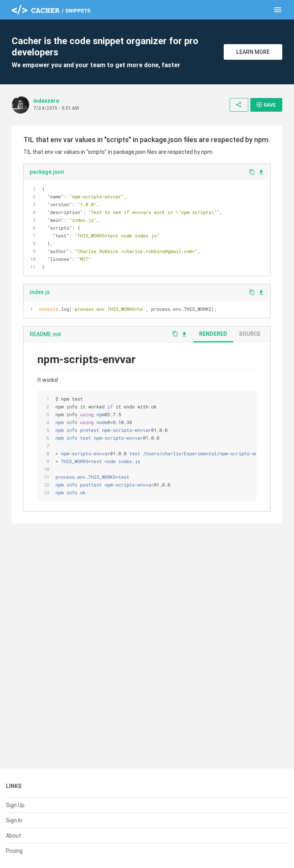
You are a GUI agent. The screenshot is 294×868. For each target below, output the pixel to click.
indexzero (46, 101)
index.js (40, 292)
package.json (47, 172)
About (13, 836)
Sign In (14, 820)
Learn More (253, 52)
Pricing (14, 851)
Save (266, 105)
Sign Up (15, 805)
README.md (45, 334)
